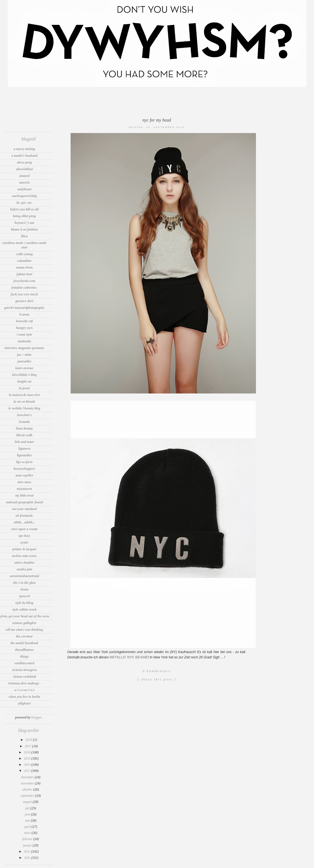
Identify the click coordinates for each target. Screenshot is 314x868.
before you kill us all (24, 209)
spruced (24, 596)
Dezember (28, 777)
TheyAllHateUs (24, 650)
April (28, 827)
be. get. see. (24, 203)
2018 (29, 740)
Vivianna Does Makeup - (24, 683)
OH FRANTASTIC (24, 516)
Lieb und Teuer (24, 442)
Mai (28, 820)
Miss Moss (25, 482)
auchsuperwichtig (24, 196)
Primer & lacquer (24, 549)
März (28, 833)
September (28, 796)
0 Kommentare (157, 671)
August (28, 802)
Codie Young (25, 254)
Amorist (24, 182)
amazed (24, 176)
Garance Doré (24, 301)
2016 (27, 752)
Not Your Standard (24, 509)
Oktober (28, 789)
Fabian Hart (25, 274)
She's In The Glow (24, 583)
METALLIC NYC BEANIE (129, 657)
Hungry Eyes (25, 328)
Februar (28, 839)
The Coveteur (24, 636)
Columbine (24, 261)
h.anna (24, 314)
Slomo (24, 589)
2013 (27, 771)
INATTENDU (24, 341)
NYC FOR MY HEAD (157, 120)
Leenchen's (24, 415)
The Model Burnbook (24, 643)
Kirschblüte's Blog (25, 375)
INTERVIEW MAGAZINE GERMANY (24, 348)
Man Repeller (24, 475)
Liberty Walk (25, 435)
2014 (27, 765)
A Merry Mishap (24, 149)
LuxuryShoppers (24, 469)
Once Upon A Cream (24, 529)
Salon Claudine (24, 563)
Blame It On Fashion (25, 229)
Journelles (24, 361)
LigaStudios (24, 455)
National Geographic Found (24, 502)
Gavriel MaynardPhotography (25, 308)
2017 (28, 746)
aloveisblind (24, 169)
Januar (28, 845)
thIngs (24, 656)
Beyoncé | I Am (24, 223)
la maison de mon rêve (24, 395)
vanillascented (24, 663)
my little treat (24, 495)
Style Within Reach (24, 610)
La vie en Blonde (25, 402)
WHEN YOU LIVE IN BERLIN (24, 697)
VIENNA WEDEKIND (24, 677)
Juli (28, 808)
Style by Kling (24, 603)
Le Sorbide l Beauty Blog (24, 408)
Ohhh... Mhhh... (24, 522)
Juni (28, 814)
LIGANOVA (24, 449)
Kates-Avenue (24, 368)
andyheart (24, 189)
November (28, 783)
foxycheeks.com (24, 281)
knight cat (25, 381)
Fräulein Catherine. (24, 288)
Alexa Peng (25, 162)
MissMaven (24, 489)
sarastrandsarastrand (24, 576)
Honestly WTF (25, 321)
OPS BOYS (25, 536)
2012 (27, 852)
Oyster (24, 542)
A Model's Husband (24, 156)
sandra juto (24, 569)
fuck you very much (25, 294)
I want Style (24, 335)
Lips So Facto (24, 462)
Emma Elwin (25, 267)
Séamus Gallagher (24, 623)
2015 (27, 758)
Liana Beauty (24, 428)
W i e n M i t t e (24, 690)
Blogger (36, 717)
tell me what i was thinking (24, 630)
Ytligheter (24, 703)
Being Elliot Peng (24, 216)
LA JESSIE (24, 388)
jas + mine (25, 355)
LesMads (24, 422)
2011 (28, 858)
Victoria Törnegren (24, 670)
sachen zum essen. (24, 556)
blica (24, 236)
